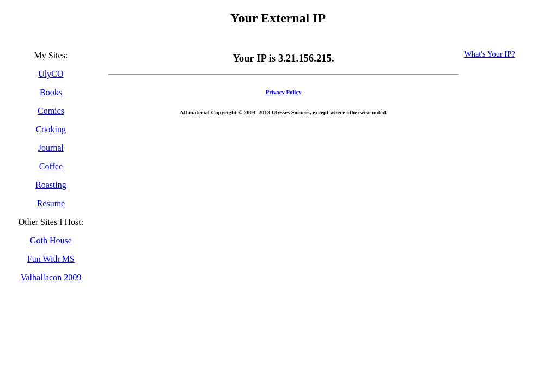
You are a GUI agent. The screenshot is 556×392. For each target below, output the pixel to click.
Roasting (51, 185)
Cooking (51, 129)
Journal (51, 148)
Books (51, 92)
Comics (51, 111)
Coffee (51, 166)
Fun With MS (51, 259)
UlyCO (51, 74)
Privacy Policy (284, 92)
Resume (51, 203)
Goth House (51, 240)
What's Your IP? (489, 54)
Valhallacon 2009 (51, 277)
